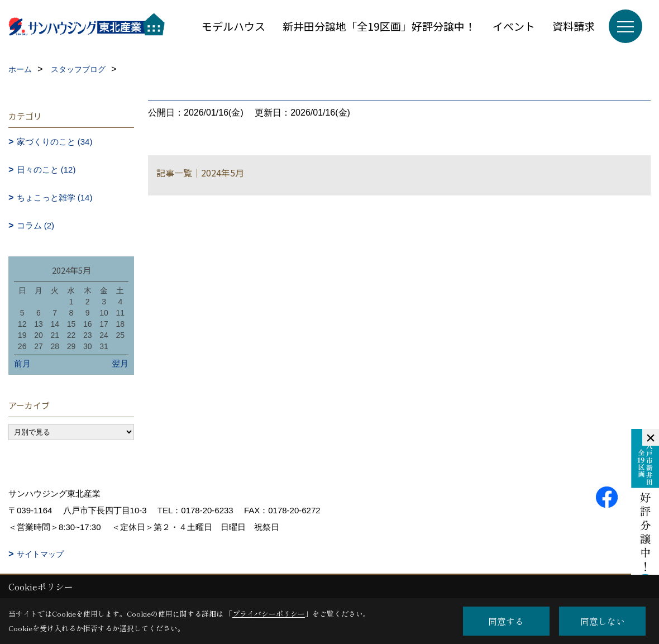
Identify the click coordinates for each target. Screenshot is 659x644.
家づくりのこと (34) (55, 142)
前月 (22, 363)
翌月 (120, 363)
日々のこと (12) (46, 170)
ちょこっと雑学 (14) (55, 197)
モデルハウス (233, 26)
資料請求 (574, 26)
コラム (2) (36, 225)
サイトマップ (40, 554)
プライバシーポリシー (269, 614)
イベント (514, 26)
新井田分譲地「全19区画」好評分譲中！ (379, 26)
